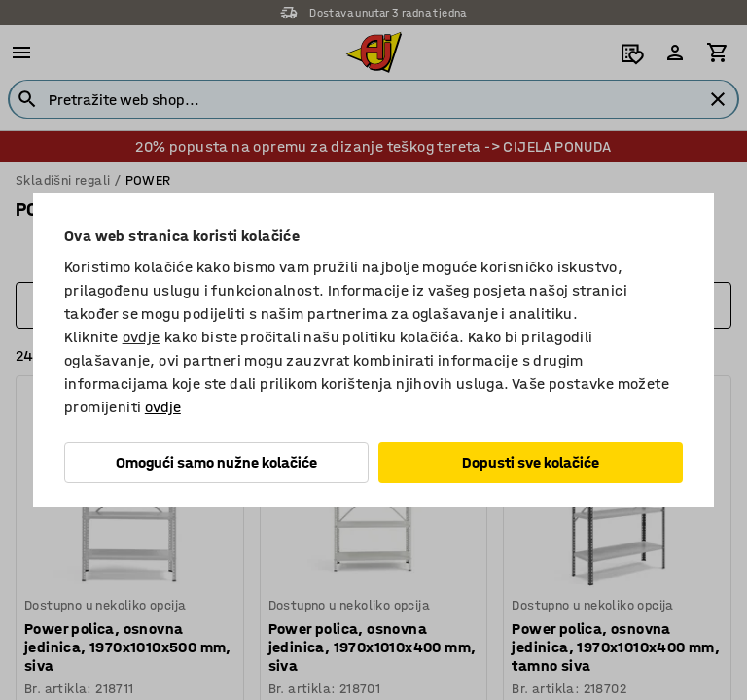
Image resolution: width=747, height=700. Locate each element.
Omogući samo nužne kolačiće (216, 462)
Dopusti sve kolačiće (531, 462)
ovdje (142, 337)
